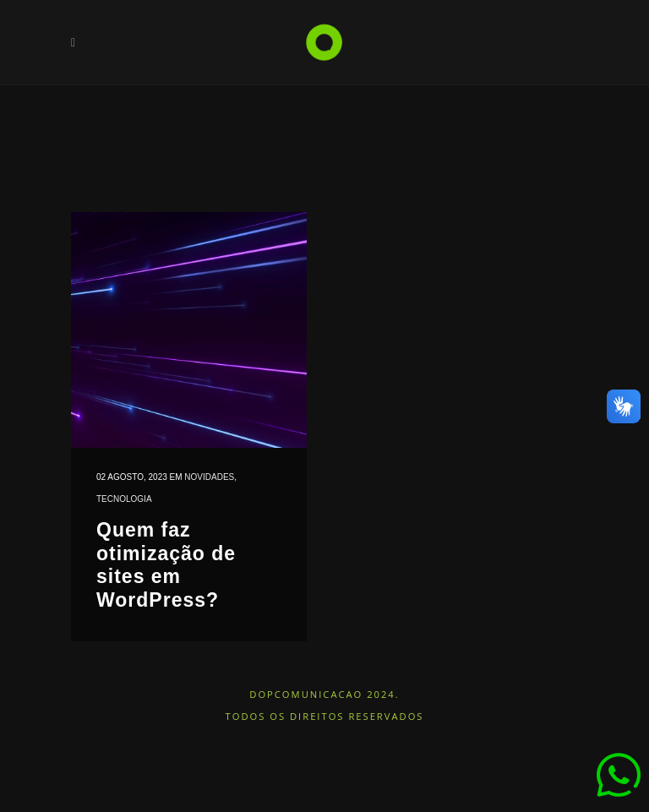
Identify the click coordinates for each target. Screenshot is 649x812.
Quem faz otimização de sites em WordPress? (166, 565)
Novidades (209, 477)
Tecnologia (124, 499)
